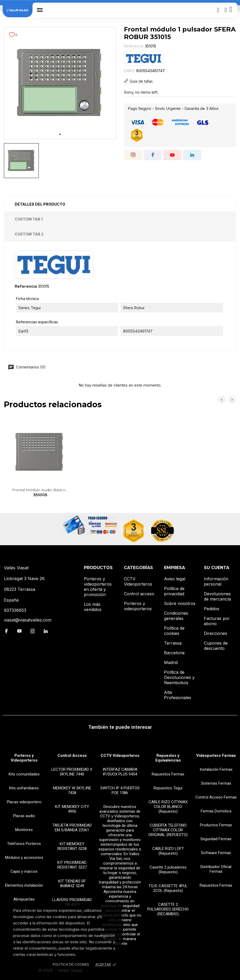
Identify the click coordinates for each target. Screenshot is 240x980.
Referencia (26, 286)
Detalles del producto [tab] (40, 204)
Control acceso (139, 594)
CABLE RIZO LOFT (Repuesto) (168, 851)
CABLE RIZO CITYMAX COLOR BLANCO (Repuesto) (168, 807)
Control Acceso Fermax (216, 797)
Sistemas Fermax (216, 783)
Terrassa (173, 643)
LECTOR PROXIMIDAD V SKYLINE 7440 (72, 772)
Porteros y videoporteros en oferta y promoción (98, 587)
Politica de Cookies (71, 964)
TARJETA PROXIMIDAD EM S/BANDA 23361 (72, 828)
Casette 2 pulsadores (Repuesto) (168, 870)
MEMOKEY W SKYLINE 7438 (72, 790)
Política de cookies (174, 631)
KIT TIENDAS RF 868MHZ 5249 (72, 883)
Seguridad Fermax (216, 839)
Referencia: (134, 46)
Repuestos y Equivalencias (168, 758)
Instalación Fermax (216, 769)
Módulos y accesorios (24, 858)
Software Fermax (216, 853)
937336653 (15, 610)
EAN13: (130, 71)
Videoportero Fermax (216, 756)
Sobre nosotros (180, 603)
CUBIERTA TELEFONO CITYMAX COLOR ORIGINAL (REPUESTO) (168, 830)
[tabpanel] (60, 83)
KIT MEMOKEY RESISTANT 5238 (72, 846)
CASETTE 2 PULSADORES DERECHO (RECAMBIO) (168, 909)
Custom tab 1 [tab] (29, 219)
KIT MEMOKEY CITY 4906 (72, 809)
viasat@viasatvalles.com (28, 620)
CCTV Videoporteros (138, 581)
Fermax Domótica (216, 811)
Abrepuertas (24, 899)
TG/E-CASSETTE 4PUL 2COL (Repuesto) (168, 888)
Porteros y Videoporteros (24, 758)
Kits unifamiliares (24, 788)
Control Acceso (72, 756)
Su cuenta (217, 568)
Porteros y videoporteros (138, 606)
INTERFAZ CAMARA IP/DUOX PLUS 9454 (120, 772)
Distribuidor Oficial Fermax (216, 869)
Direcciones (216, 633)
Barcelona (174, 653)
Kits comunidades (24, 774)
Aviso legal (175, 579)
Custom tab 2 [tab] (29, 234)
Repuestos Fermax (168, 774)
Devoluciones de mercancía (217, 596)
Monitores (24, 830)
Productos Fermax (216, 825)
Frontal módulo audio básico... (40, 493)
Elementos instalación (24, 885)
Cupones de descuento (216, 646)
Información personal (216, 581)
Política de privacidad (174, 591)
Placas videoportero (24, 802)
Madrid (171, 662)
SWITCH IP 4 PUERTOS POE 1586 (120, 790)
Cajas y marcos (24, 871)
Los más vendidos (93, 607)
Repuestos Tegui (168, 788)
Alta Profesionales (178, 695)
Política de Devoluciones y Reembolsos (179, 677)
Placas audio (24, 816)
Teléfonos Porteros (24, 844)
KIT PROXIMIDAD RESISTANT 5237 (72, 865)
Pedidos (212, 609)
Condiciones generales (176, 616)
